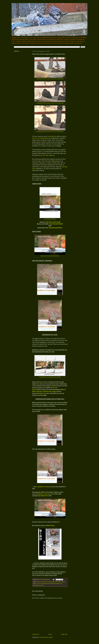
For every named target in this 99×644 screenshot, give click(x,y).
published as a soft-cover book (45, 494)
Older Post (64, 634)
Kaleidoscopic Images (50, 391)
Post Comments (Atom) (46, 637)
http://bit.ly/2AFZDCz (55, 228)
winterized (53, 136)
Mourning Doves (45, 584)
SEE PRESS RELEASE (50, 219)
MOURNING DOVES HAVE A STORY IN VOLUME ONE (50, 79)
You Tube (41, 585)
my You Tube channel (47, 155)
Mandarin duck (42, 393)
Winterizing (36, 585)
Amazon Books (51, 582)
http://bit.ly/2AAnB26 (56, 224)
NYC (61, 584)
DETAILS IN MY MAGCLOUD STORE (50, 256)
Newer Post (36, 634)
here (41, 382)
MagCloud (44, 496)
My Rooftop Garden (55, 584)
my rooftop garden (43, 138)
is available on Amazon (43, 487)
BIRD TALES (51, 525)
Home (50, 634)
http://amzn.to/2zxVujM (53, 222)
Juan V (34, 138)
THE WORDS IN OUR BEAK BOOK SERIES (50, 377)
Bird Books (58, 582)
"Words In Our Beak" (42, 582)
